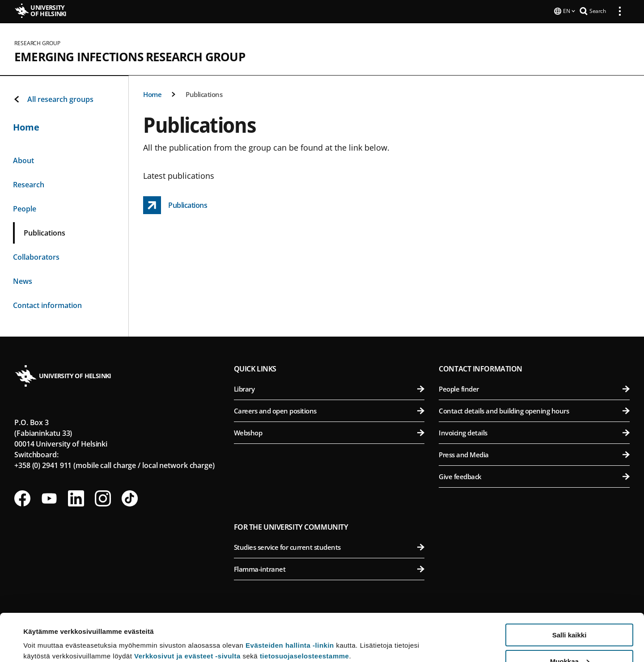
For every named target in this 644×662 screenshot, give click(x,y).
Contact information (47, 304)
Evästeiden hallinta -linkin (290, 598)
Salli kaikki (570, 588)
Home (152, 93)
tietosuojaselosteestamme (305, 609)
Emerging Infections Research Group (130, 56)
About (23, 160)
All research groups (53, 98)
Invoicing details (534, 432)
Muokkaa (570, 614)
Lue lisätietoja (46, 633)
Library (329, 388)
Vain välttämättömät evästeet (569, 640)
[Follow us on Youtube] (49, 498)
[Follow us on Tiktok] (130, 498)
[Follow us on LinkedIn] (76, 498)
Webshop (329, 432)
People (25, 208)
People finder (534, 388)
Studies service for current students (329, 546)
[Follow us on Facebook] (22, 498)
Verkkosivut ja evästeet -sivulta (187, 609)
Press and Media (534, 454)
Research (29, 184)
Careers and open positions (329, 410)
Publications (204, 93)
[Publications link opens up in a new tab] (175, 204)
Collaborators (36, 256)
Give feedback (534, 476)
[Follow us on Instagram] (103, 498)
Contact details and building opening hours (534, 410)
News (23, 280)
